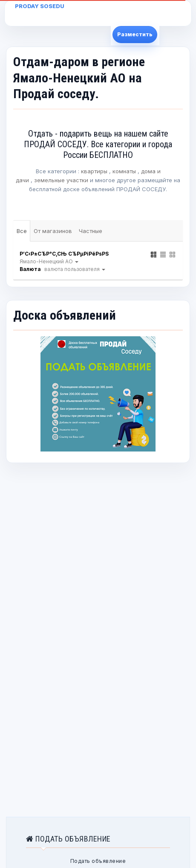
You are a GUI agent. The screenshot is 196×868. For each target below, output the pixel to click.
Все (22, 231)
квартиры (94, 171)
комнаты (124, 171)
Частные (91, 231)
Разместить (135, 34)
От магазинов (53, 231)
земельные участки (61, 180)
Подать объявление (98, 861)
